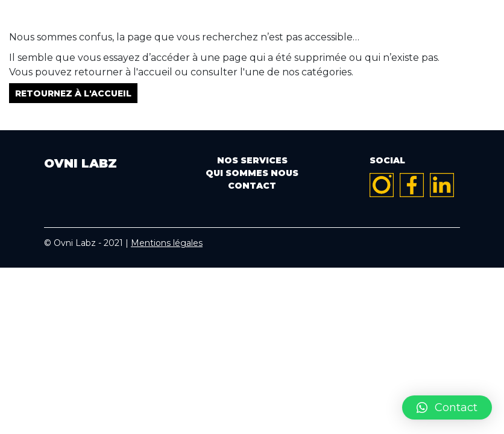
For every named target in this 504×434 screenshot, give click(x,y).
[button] (447, 407)
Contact (252, 186)
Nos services (252, 160)
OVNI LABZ (252, 23)
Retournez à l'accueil (73, 93)
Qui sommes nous (252, 173)
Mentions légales (167, 243)
